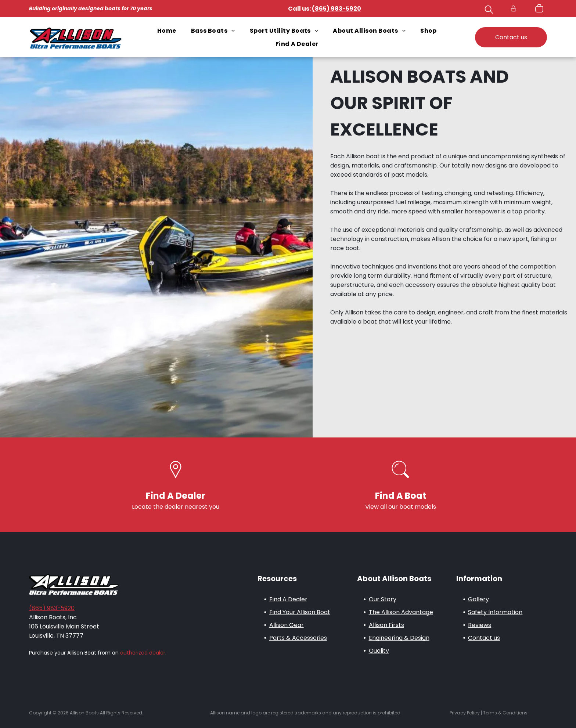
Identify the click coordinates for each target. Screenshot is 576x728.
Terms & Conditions (505, 713)
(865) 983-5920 (52, 608)
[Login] (514, 9)
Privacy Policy (465, 713)
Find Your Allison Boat (300, 612)
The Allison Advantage (401, 612)
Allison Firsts (386, 625)
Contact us (484, 638)
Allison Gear (287, 625)
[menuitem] (167, 31)
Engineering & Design (399, 638)
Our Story (383, 599)
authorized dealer (143, 653)
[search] (489, 11)
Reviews (480, 625)
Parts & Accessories (298, 638)
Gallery (478, 599)
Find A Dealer (288, 599)
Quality (379, 651)
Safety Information (495, 612)
